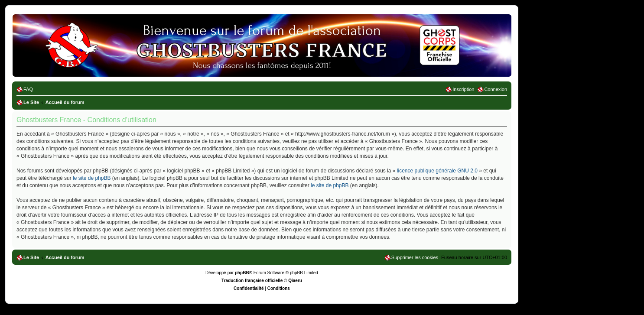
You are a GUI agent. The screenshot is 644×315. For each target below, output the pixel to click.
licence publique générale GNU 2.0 (437, 171)
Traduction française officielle (252, 281)
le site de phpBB (92, 178)
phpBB (242, 273)
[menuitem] (25, 89)
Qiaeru (295, 281)
